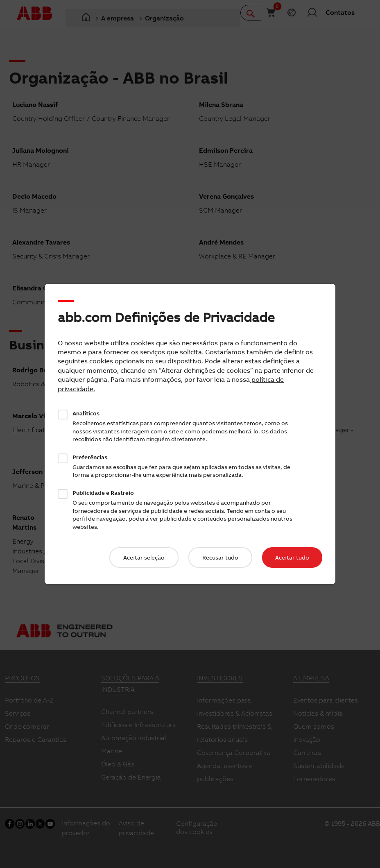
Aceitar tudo (292, 558)
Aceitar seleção (144, 558)
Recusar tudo (220, 558)
